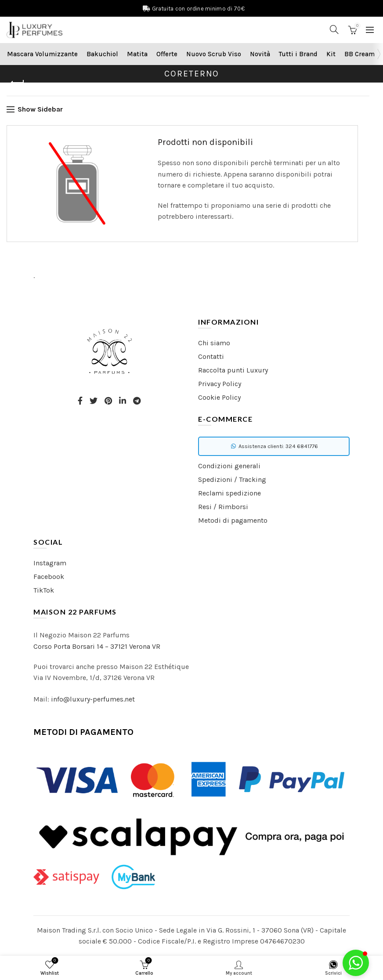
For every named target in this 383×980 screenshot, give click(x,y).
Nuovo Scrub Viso (214, 54)
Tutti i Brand (298, 54)
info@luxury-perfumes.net (93, 699)
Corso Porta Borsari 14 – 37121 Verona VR (97, 646)
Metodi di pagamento (233, 520)
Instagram (50, 563)
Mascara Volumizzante (42, 54)
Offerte (167, 54)
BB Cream (360, 54)
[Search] (334, 29)
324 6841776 (302, 446)
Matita (137, 54)
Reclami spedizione (229, 493)
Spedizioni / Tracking (232, 479)
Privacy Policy (220, 384)
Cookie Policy (219, 397)
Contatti (211, 356)
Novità (260, 54)
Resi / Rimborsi (223, 507)
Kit (331, 54)
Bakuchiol (102, 54)
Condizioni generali (229, 466)
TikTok (44, 590)
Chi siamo (214, 343)
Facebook (49, 577)
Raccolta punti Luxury (233, 370)
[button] (356, 963)
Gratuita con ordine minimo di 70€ (198, 9)
